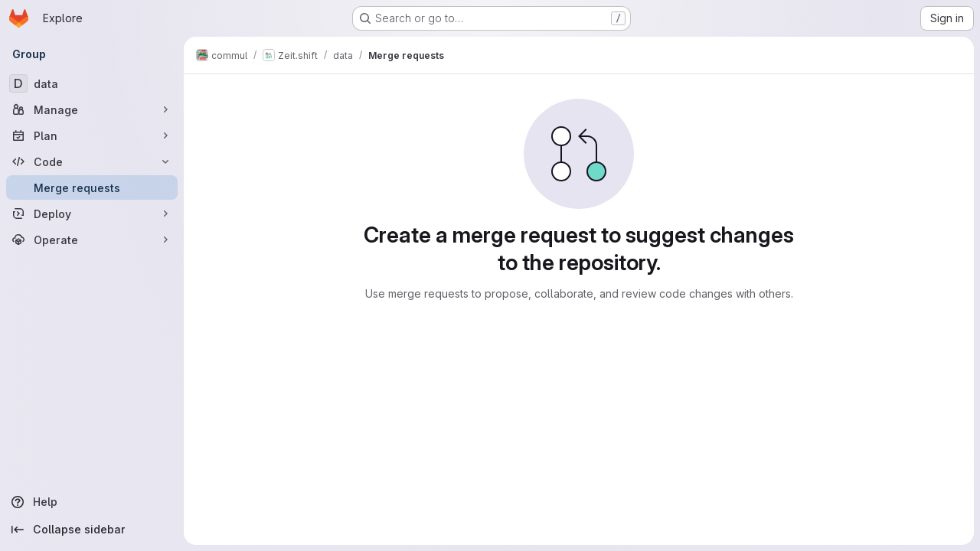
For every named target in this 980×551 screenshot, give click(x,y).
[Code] (92, 161)
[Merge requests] (92, 187)
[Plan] (92, 135)
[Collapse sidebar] (92, 530)
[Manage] (92, 109)
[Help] (92, 502)
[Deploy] (92, 214)
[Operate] (92, 240)
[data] (92, 83)
